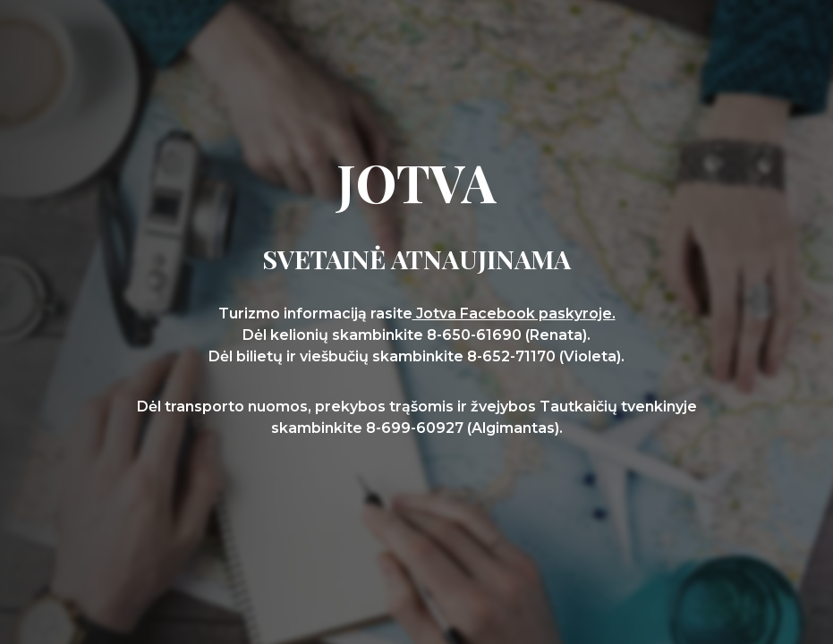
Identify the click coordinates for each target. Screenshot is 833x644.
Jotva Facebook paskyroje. (514, 314)
